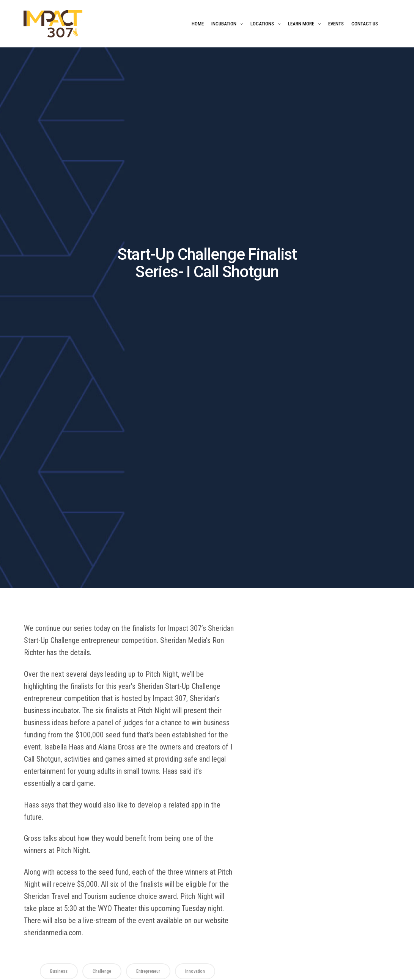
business (59, 971)
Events (336, 24)
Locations (262, 24)
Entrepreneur (148, 971)
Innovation (195, 971)
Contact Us (365, 24)
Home (198, 24)
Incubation (224, 24)
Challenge (102, 971)
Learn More (301, 24)
